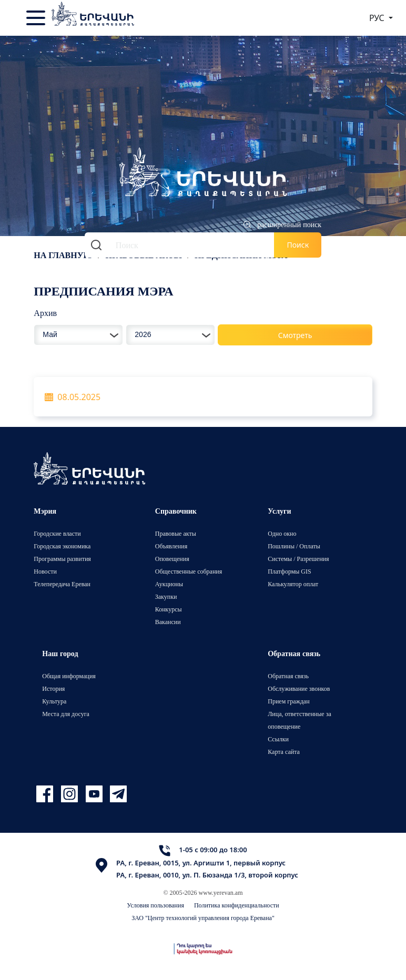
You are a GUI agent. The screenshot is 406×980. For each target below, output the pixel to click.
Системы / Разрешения (298, 559)
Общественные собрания (189, 571)
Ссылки (278, 739)
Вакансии (168, 622)
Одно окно (282, 533)
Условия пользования (155, 905)
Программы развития (62, 559)
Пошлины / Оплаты (294, 546)
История (53, 688)
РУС (378, 18)
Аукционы (169, 584)
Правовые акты (176, 533)
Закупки (166, 596)
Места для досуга (66, 714)
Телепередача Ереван (62, 584)
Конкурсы (169, 609)
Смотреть (295, 335)
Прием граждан (288, 701)
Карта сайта (284, 752)
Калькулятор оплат (293, 584)
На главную (63, 255)
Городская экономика (62, 546)
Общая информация (69, 676)
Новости (45, 571)
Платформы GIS (290, 571)
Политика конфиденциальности (237, 905)
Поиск (298, 245)
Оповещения (172, 559)
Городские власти (57, 533)
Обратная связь (288, 676)
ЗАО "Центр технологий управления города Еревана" (203, 918)
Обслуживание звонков (299, 688)
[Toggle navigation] (37, 18)
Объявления (171, 546)
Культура (54, 701)
